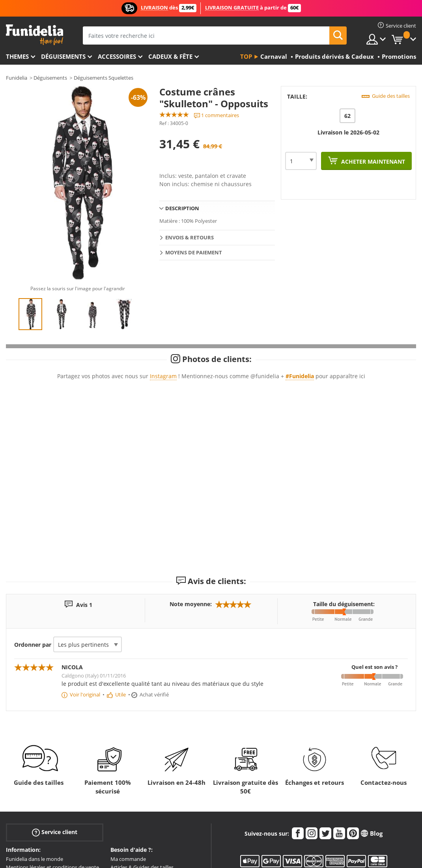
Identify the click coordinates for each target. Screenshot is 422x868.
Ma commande (128, 766)
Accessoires (117, 56)
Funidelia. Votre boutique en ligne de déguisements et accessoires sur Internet (35, 35)
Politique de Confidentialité (38, 782)
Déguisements (63, 56)
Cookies (15, 791)
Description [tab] (182, 208)
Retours (120, 791)
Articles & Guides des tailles (142, 775)
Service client (55, 739)
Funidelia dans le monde (35, 766)
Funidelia (17, 78)
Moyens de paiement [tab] (194, 252)
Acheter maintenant (372, 161)
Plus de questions (131, 799)
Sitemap (16, 807)
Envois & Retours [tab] (190, 237)
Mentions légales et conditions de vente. (53, 775)
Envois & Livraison (132, 782)
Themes (17, 56)
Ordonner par (33, 552)
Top (246, 56)
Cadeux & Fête (170, 56)
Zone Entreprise (24, 799)
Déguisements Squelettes (104, 78)
